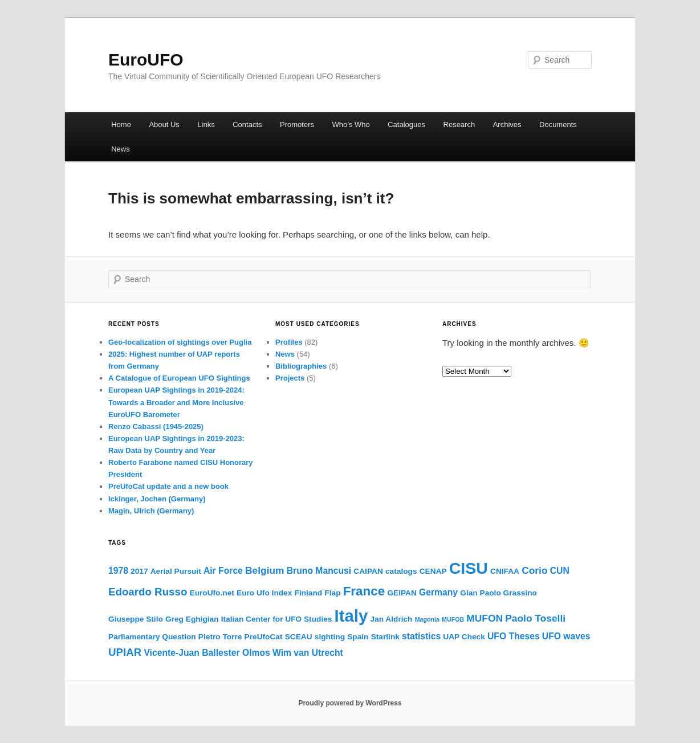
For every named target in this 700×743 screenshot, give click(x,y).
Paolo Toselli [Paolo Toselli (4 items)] (535, 618)
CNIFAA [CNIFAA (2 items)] (505, 571)
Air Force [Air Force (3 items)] (223, 571)
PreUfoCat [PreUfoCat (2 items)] (264, 637)
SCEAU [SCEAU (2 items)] (299, 637)
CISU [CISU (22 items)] (469, 568)
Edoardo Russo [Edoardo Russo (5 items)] (148, 592)
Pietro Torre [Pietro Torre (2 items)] (220, 637)
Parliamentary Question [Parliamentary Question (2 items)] (152, 637)
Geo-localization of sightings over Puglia (180, 342)
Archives (507, 124)
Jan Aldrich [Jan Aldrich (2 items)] (391, 619)
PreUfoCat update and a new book (168, 486)
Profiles (289, 342)
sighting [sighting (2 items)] (330, 637)
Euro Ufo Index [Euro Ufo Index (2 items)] (264, 593)
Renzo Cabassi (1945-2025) (156, 426)
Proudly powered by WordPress (350, 703)
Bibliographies (301, 366)
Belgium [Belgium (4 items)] (265, 570)
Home (121, 124)
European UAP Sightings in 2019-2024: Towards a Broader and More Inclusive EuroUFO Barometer (176, 402)
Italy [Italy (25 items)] (351, 616)
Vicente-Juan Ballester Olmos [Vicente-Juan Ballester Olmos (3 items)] (207, 653)
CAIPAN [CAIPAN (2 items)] (368, 571)
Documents (558, 124)
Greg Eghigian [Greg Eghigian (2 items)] (192, 619)
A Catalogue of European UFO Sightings (179, 378)
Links (206, 124)
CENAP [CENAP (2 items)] (433, 571)
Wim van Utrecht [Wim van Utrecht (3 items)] (308, 653)
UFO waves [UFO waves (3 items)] (566, 636)
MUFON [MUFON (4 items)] (485, 618)
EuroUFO (146, 60)
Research (459, 124)
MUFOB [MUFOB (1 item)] (453, 619)
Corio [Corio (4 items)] (534, 570)
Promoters (297, 124)
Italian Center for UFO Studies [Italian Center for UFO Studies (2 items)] (277, 619)
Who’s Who (351, 124)
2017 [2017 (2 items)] (139, 571)
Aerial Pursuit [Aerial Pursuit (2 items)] (176, 571)
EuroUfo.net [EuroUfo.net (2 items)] (212, 593)
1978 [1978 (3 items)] (118, 571)
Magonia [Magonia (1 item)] (427, 619)
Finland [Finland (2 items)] (309, 593)
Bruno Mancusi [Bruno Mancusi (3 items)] (319, 571)
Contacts (247, 124)
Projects (290, 378)
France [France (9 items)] (364, 591)
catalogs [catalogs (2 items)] (401, 571)
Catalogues (406, 124)
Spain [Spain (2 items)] (358, 637)
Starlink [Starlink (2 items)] (385, 637)
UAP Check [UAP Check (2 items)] (464, 637)
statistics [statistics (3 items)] (421, 636)
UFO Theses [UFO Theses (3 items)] (514, 636)
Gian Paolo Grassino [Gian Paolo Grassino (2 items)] (498, 593)
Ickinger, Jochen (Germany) (157, 499)
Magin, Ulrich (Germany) (151, 511)
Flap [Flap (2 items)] (332, 593)
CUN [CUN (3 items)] (560, 571)
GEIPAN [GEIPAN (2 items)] (402, 593)
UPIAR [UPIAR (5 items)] (125, 652)
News (121, 149)
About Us (164, 124)
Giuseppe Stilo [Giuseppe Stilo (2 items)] (136, 619)
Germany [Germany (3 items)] (438, 592)
